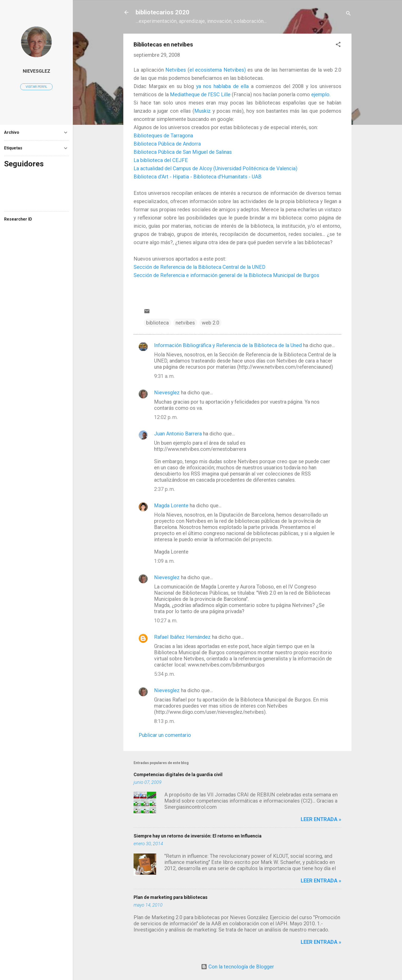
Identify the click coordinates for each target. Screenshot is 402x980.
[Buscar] (348, 14)
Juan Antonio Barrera (178, 434)
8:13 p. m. (164, 721)
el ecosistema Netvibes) (218, 70)
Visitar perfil (36, 87)
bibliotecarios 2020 (163, 12)
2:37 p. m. (164, 489)
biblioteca (157, 323)
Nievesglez (167, 393)
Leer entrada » (321, 819)
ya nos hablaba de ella (222, 86)
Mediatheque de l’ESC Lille (200, 94)
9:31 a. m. (164, 376)
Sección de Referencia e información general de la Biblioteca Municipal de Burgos (226, 275)
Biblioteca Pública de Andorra (167, 144)
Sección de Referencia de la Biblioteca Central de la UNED (199, 267)
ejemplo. (321, 94)
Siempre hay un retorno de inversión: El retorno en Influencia (198, 836)
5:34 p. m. (164, 674)
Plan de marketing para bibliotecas (170, 897)
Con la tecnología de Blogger (238, 967)
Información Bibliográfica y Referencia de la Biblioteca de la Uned (228, 345)
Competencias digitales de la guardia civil (178, 774)
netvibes (185, 323)
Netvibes (176, 70)
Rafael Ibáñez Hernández (182, 637)
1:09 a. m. (164, 561)
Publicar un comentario (165, 735)
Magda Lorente (171, 506)
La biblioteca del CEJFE (161, 160)
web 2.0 (210, 323)
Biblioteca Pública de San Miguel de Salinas (183, 152)
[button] (338, 45)
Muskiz (203, 111)
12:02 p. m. (166, 417)
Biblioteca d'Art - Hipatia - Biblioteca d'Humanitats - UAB (198, 177)
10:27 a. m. (166, 621)
